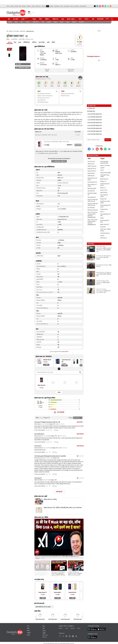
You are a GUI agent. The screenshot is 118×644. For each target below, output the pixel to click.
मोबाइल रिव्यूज (91, 244)
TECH (48, 6)
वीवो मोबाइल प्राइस (78, 619)
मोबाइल (10, 22)
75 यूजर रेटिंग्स (14, 39)
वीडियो (47, 19)
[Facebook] (89, 149)
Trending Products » (94, 57)
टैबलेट (16, 22)
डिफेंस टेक (55, 19)
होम (9, 19)
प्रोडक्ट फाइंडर (71, 19)
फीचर (41, 19)
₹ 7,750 (79, 42)
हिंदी (20, 6)
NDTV (8, 6)
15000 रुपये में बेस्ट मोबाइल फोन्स (94, 120)
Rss (76, 636)
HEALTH (43, 6)
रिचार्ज (86, 19)
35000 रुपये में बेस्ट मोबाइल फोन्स (94, 131)
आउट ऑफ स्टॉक (78, 145)
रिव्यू (15, 42)
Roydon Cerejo (41, 79)
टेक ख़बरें (16, 19)
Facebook (60, 636)
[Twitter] (93, 149)
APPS (62, 6)
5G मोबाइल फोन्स (91, 108)
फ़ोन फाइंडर (16, 31)
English (61, 628)
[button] (81, 362)
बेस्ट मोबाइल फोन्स (91, 111)
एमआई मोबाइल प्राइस (65, 619)
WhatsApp (73, 636)
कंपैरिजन (34, 42)
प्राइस (20, 42)
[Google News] (109, 149)
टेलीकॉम (49, 22)
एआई (25, 19)
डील (93, 19)
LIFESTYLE (38, 6)
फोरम (80, 19)
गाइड (63, 19)
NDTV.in (45, 637)
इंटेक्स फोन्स (23, 31)
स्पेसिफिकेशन (27, 42)
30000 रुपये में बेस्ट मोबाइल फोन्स (94, 129)
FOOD (33, 6)
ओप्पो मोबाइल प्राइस (53, 619)
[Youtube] (97, 149)
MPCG (72, 6)
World (12, 6)
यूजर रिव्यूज (42, 42)
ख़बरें (48, 42)
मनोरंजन (28, 22)
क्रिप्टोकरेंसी (100, 19)
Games (52, 6)
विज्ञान (55, 22)
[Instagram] (101, 149)
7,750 (46, 145)
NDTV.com (45, 635)
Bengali (73, 628)
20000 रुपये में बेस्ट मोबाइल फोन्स (94, 123)
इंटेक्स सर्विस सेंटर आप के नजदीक (43, 607)
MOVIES (24, 6)
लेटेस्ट (89, 159)
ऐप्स (22, 22)
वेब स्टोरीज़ (81, 22)
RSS (28, 626)
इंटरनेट (62, 22)
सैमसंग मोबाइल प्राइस (40, 619)
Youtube (66, 636)
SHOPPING (57, 6)
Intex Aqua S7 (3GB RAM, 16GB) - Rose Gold (56, 142)
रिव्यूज (34, 19)
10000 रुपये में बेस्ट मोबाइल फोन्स (94, 114)
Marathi (77, 6)
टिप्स (43, 22)
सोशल (68, 22)
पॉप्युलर (102, 159)
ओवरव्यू (10, 42)
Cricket (29, 6)
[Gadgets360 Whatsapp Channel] (105, 149)
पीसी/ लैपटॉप (36, 22)
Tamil (79, 628)
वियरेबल (74, 22)
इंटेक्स (8, 39)
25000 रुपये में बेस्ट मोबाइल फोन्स (94, 126)
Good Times (83, 6)
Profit (17, 6)
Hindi (67, 628)
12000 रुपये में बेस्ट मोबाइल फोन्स (94, 117)
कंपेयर (18, 64)
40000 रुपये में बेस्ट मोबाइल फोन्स (94, 134)
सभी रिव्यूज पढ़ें (59, 492)
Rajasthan (67, 6)
